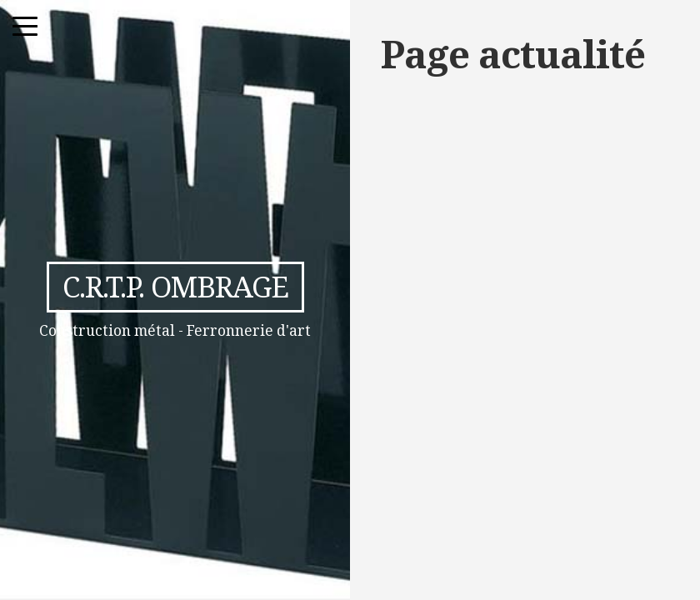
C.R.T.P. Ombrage (175, 286)
